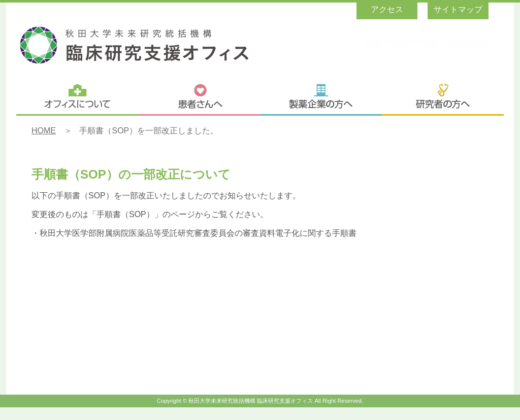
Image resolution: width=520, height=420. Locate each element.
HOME (44, 131)
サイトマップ (458, 9)
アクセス (387, 9)
